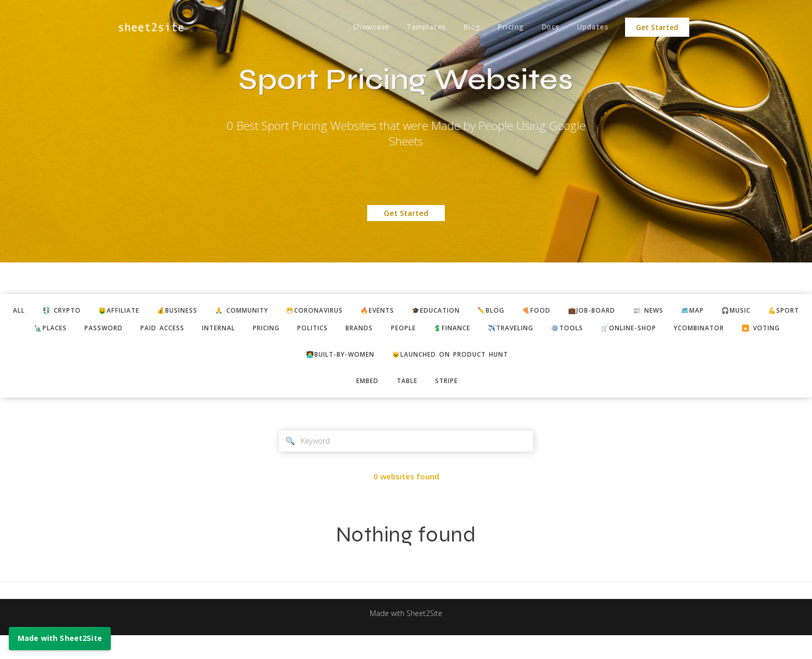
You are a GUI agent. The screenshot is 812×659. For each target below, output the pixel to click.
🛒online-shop (700, 330)
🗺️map (738, 311)
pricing (311, 330)
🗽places (80, 330)
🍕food (573, 311)
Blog (467, 27)
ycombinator (776, 330)
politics (361, 330)
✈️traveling (574, 330)
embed (365, 403)
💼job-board (631, 311)
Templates (421, 27)
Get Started (657, 27)
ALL (17, 311)
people (458, 330)
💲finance (511, 330)
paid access (198, 330)
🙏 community (257, 311)
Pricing (508, 27)
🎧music (786, 311)
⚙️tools (635, 330)
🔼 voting (407, 349)
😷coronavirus (336, 311)
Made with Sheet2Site (406, 637)
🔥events (404, 311)
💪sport (27, 330)
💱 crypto (63, 311)
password (136, 330)
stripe (450, 403)
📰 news (691, 311)
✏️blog (525, 311)
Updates (592, 27)
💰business (187, 311)
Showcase (364, 27)
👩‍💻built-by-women (335, 376)
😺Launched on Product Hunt (454, 376)
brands (411, 330)
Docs (549, 27)
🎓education (467, 311)
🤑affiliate (125, 311)
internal (259, 330)
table (407, 403)
